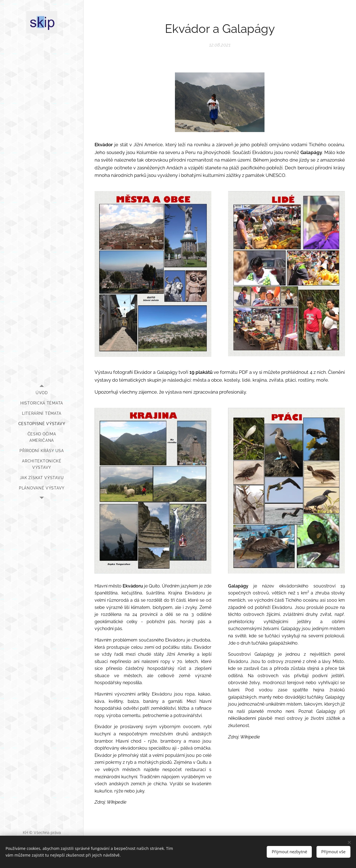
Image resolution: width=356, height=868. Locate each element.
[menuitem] (42, 393)
